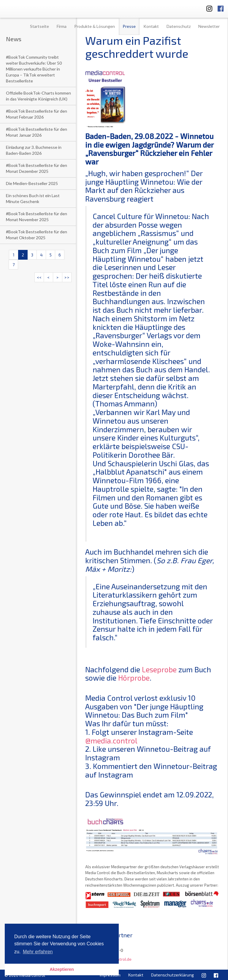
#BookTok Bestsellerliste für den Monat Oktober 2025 (37, 235)
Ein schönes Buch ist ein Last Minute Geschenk (33, 198)
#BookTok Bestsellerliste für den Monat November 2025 (37, 217)
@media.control (111, 740)
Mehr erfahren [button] (38, 952)
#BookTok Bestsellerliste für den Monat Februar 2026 (37, 114)
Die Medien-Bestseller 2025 (32, 183)
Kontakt (151, 26)
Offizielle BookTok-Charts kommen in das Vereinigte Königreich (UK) (38, 96)
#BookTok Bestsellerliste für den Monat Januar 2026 (37, 132)
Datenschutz (179, 26)
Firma (62, 26)
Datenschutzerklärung (172, 975)
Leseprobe (159, 669)
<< (39, 277)
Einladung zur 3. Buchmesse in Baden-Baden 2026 (34, 150)
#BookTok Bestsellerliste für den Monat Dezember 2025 (37, 168)
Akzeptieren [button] (62, 969)
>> (67, 277)
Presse (129, 26)
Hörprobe (134, 678)
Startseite (39, 26)
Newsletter (209, 26)
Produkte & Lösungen (95, 26)
